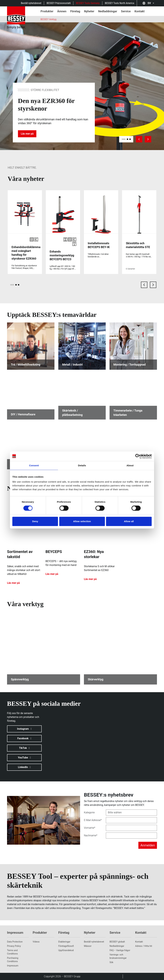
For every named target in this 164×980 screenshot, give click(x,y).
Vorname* (90, 828)
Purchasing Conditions (13, 960)
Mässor (88, 946)
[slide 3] (130, 139)
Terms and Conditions (12, 952)
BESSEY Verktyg (48, 19)
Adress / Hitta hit (144, 946)
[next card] (153, 285)
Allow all (129, 521)
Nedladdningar (117, 946)
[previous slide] (139, 139)
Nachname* (91, 835)
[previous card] (144, 285)
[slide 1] (124, 139)
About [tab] (130, 465)
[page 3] (19, 285)
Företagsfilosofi (66, 946)
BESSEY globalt (117, 942)
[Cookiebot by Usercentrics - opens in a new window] (138, 456)
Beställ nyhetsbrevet (31, 3)
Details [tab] (82, 465)
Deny (35, 521)
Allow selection (82, 521)
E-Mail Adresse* (93, 820)
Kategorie (89, 812)
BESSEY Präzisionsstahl (59, 3)
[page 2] (16, 285)
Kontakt (139, 942)
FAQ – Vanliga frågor (120, 950)
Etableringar (64, 942)
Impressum (13, 966)
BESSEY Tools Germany (88, 3)
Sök (111, 962)
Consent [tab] (34, 465)
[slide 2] (127, 139)
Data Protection (15, 942)
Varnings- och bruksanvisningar (118, 956)
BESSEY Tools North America (120, 3)
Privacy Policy (14, 946)
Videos (36, 942)
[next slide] (148, 139)
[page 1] (12, 285)
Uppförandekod (66, 950)
